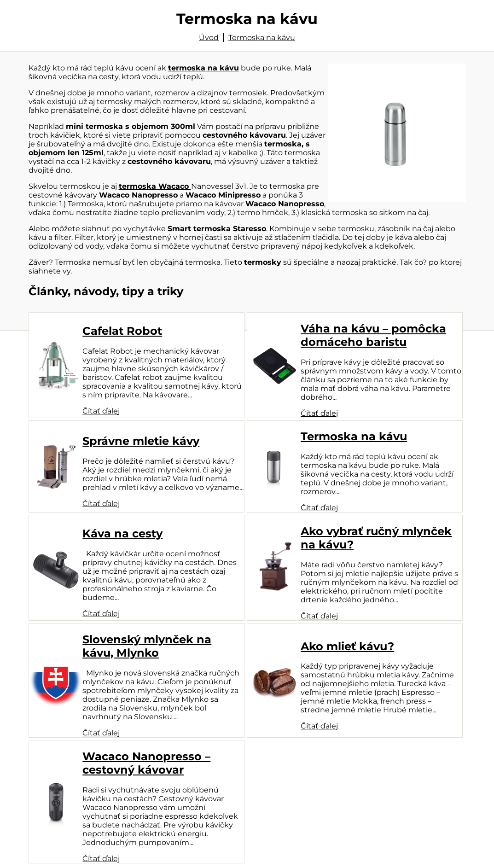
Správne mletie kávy (141, 441)
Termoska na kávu (262, 38)
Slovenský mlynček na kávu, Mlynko (147, 646)
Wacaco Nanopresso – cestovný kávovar (146, 763)
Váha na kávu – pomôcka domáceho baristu (373, 335)
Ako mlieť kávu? (347, 646)
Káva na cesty (122, 533)
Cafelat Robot (122, 331)
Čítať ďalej (101, 411)
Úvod (209, 38)
